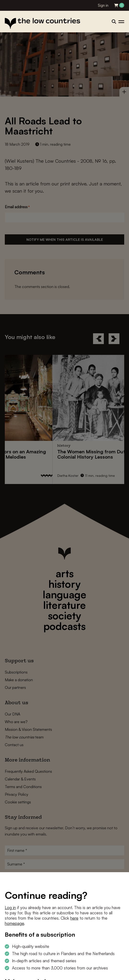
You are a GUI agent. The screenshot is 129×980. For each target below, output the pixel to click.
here (74, 918)
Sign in (103, 5)
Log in (10, 908)
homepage (14, 923)
